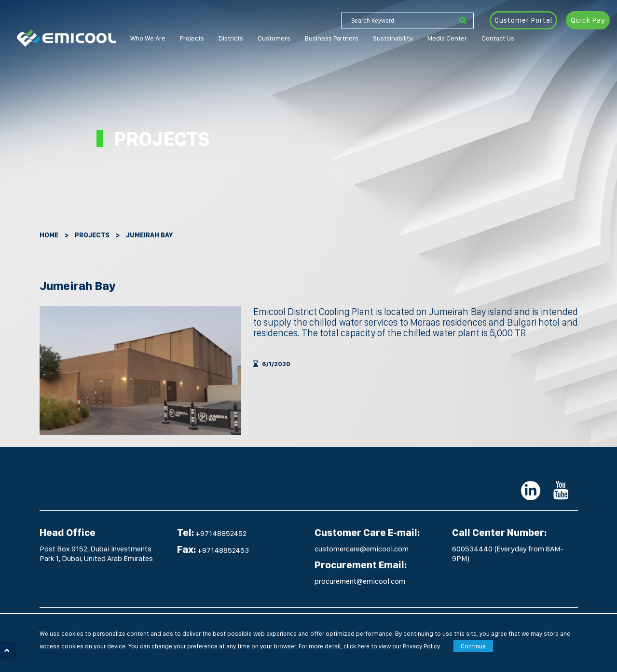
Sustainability (393, 38)
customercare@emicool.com (362, 549)
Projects (192, 38)
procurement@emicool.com (360, 581)
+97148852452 (221, 533)
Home (49, 235)
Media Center (447, 38)
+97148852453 (223, 550)
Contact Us (498, 38)
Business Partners (332, 38)
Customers (274, 38)
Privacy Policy (421, 646)
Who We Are (148, 38)
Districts (231, 38)
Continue (473, 646)
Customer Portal (523, 20)
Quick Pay (588, 20)
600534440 (473, 549)
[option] (140, 371)
